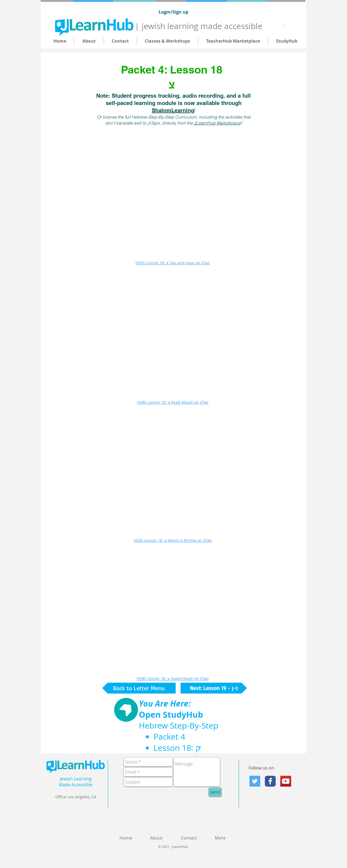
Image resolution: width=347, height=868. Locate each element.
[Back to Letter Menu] (139, 688)
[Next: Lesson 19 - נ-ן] (214, 688)
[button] (285, 25)
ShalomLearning (173, 110)
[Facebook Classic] (270, 781)
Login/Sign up (173, 12)
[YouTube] (286, 781)
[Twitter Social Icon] (255, 781)
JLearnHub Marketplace (217, 123)
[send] (215, 792)
